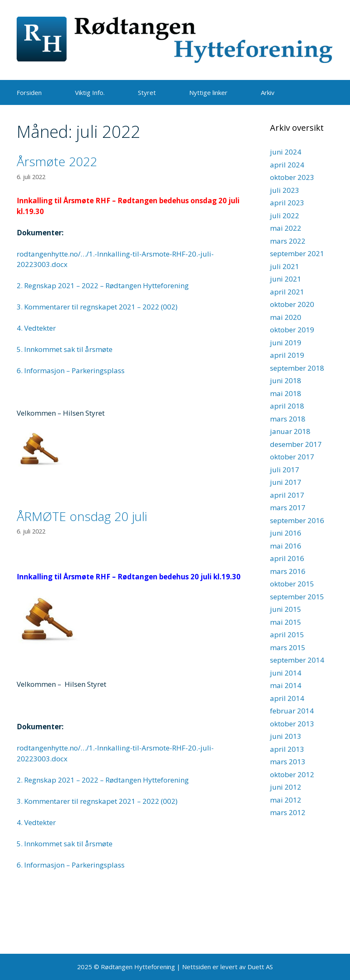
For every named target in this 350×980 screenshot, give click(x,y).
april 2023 (287, 203)
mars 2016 (288, 571)
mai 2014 (286, 685)
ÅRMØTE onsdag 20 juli (82, 516)
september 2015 (297, 597)
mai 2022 (286, 228)
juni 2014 (286, 673)
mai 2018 (286, 393)
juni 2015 (286, 609)
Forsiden (29, 92)
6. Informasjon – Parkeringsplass (71, 370)
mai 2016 (286, 546)
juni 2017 (286, 482)
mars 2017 (288, 507)
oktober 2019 (292, 330)
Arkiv (268, 92)
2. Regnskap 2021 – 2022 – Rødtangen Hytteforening (103, 286)
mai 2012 (286, 800)
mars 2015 (288, 647)
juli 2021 (285, 266)
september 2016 (297, 520)
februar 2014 (292, 711)
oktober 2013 (292, 724)
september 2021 (297, 253)
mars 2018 (288, 419)
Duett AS (260, 967)
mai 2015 (286, 622)
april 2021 (287, 292)
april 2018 (287, 406)
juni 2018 (286, 380)
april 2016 (287, 558)
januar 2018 (290, 431)
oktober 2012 (292, 774)
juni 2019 (286, 343)
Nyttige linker (208, 92)
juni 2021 (286, 279)
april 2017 (287, 495)
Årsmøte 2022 (57, 161)
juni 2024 (286, 152)
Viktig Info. (90, 92)
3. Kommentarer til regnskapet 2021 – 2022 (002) (97, 307)
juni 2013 (286, 736)
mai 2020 (286, 317)
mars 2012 (288, 812)
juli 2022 (285, 216)
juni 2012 (286, 787)
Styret (147, 92)
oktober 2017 (292, 457)
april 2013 (287, 749)
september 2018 (297, 368)
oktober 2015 (292, 584)
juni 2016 (286, 533)
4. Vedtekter (36, 328)
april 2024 (287, 165)
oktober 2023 (292, 177)
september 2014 (297, 660)
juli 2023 (285, 190)
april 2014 (287, 698)
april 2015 (287, 635)
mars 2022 (288, 241)
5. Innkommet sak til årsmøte (65, 349)
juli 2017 (285, 470)
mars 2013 (288, 762)
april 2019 (287, 355)
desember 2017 (296, 444)
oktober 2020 (292, 304)
